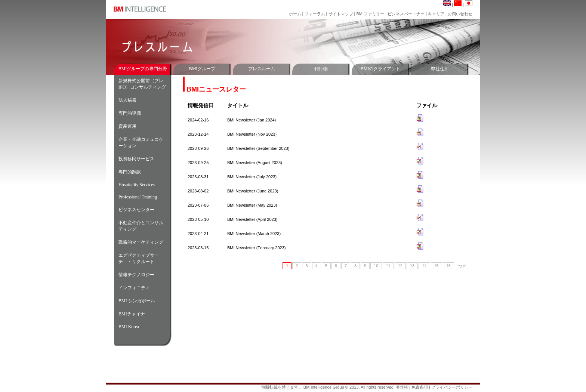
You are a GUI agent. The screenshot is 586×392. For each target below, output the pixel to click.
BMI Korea (129, 327)
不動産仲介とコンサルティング (141, 226)
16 (448, 266)
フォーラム (315, 14)
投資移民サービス (136, 159)
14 (424, 266)
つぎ (462, 266)
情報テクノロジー (136, 275)
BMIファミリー (370, 14)
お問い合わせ (460, 14)
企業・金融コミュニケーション (141, 143)
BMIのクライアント (381, 69)
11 (388, 266)
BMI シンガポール (137, 301)
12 (400, 266)
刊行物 (321, 69)
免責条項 (420, 387)
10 (376, 266)
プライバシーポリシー (452, 387)
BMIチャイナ (132, 314)
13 (412, 266)
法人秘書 (127, 100)
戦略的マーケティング (141, 242)
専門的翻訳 (130, 172)
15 (437, 266)
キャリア (437, 14)
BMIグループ (202, 69)
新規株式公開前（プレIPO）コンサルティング (142, 84)
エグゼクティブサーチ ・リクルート (139, 258)
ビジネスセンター (136, 210)
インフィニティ (134, 288)
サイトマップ (341, 14)
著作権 (402, 387)
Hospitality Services (137, 185)
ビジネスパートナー (406, 14)
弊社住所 (440, 69)
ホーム (295, 14)
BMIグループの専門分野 (143, 69)
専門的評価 (130, 113)
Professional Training (138, 197)
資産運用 (127, 126)
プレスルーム (262, 69)
